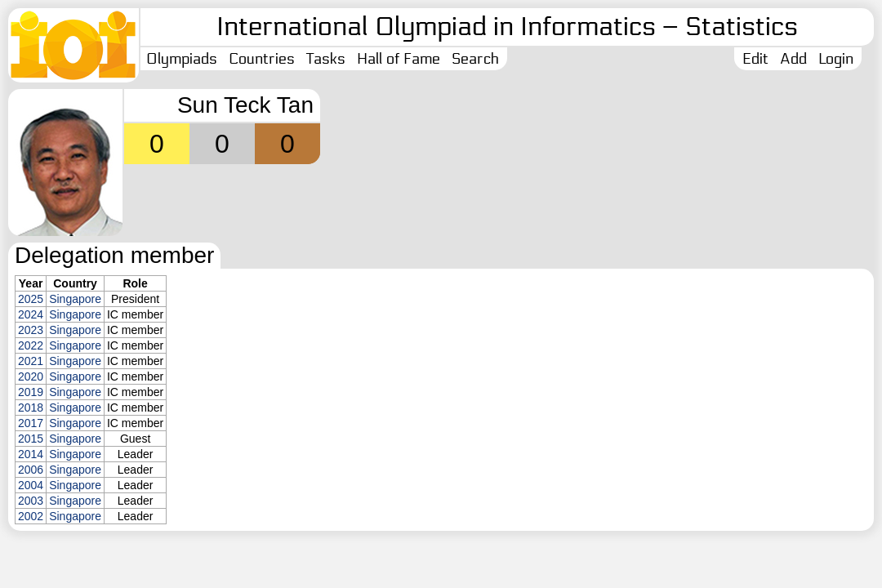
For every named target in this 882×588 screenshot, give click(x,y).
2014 (31, 454)
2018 (31, 408)
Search (475, 59)
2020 (31, 376)
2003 (31, 501)
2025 (31, 299)
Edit (755, 59)
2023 (31, 330)
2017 (31, 423)
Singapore (75, 299)
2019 (31, 392)
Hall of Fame (399, 59)
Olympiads (182, 59)
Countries (262, 59)
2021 (31, 361)
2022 (31, 345)
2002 (31, 516)
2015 (31, 439)
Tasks (326, 59)
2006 (31, 470)
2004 (31, 485)
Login (836, 59)
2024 (31, 314)
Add (793, 59)
